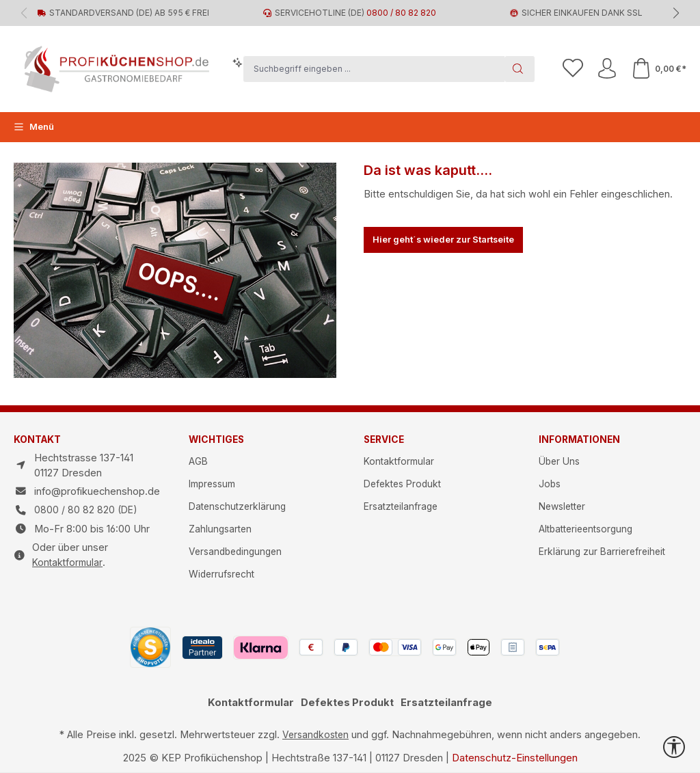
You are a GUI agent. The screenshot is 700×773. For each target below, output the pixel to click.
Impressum (212, 484)
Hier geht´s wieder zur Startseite (443, 239)
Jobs (550, 484)
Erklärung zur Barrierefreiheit (602, 552)
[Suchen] (520, 69)
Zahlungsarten (220, 529)
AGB (198, 461)
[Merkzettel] (573, 69)
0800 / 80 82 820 (401, 13)
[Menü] (34, 127)
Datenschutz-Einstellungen (515, 758)
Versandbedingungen (235, 552)
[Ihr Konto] (607, 69)
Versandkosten (315, 735)
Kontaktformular (67, 562)
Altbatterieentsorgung (585, 529)
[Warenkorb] (659, 69)
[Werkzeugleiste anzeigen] (674, 747)
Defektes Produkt (402, 484)
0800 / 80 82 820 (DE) (85, 510)
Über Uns (559, 461)
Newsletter (562, 506)
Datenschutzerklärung (237, 506)
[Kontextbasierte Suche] (238, 63)
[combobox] (374, 69)
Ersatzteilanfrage (401, 506)
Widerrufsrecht (221, 574)
